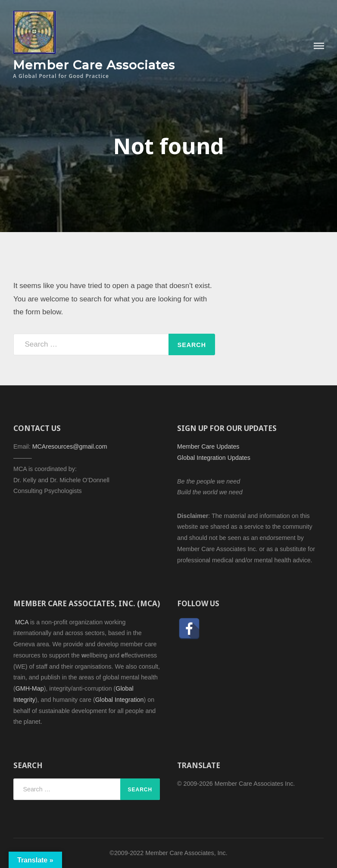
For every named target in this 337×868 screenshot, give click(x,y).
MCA (22, 622)
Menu (319, 46)
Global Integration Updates (214, 458)
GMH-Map (30, 688)
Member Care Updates (208, 446)
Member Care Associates (94, 65)
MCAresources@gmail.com (70, 446)
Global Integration (120, 700)
